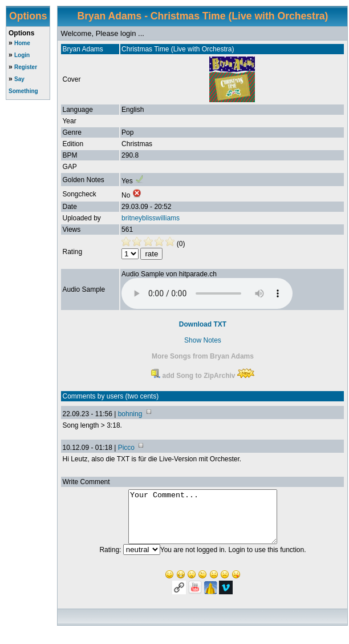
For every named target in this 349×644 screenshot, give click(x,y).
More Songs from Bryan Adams (203, 356)
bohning (130, 414)
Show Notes (203, 340)
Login (22, 55)
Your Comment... (203, 522)
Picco (126, 448)
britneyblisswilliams (151, 218)
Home (22, 43)
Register (26, 67)
